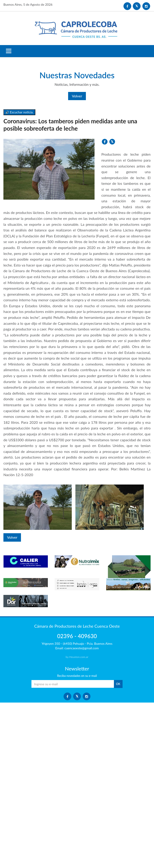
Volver (77, 96)
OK (118, 684)
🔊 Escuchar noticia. (19, 112)
